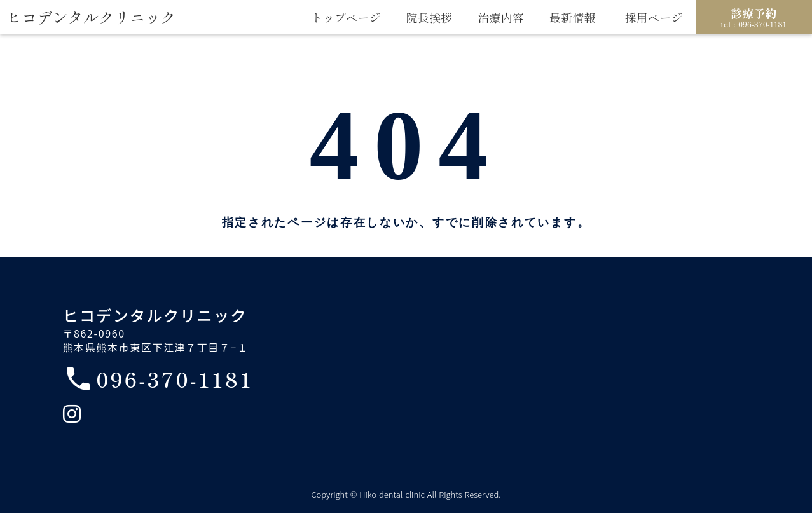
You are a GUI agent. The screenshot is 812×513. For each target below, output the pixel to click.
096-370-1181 (175, 379)
